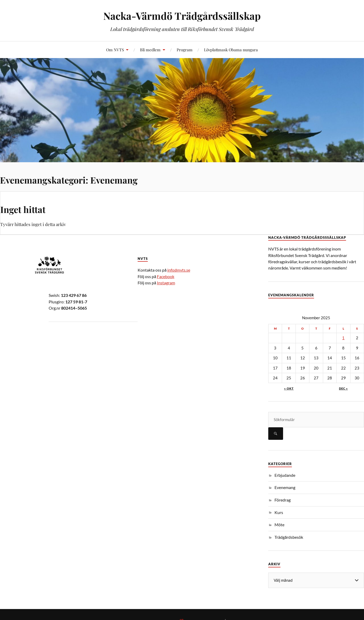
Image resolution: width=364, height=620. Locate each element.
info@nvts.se (179, 270)
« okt (289, 388)
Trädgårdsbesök (289, 537)
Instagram (166, 283)
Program (185, 50)
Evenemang (285, 487)
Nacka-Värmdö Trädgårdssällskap (182, 16)
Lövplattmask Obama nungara (231, 50)
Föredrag (283, 500)
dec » (343, 388)
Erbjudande (285, 475)
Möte (279, 525)
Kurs (279, 512)
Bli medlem (150, 50)
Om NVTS (115, 50)
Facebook (166, 276)
